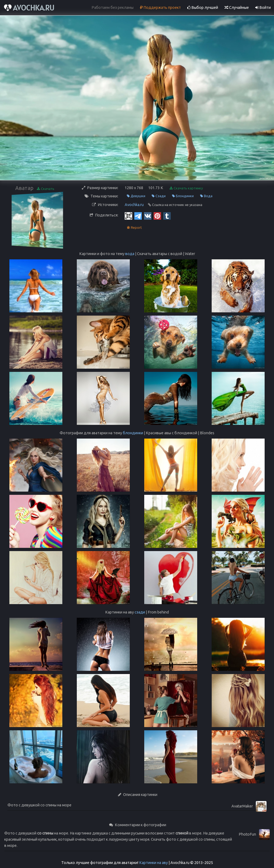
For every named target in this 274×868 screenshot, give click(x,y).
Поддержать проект (160, 8)
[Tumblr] (167, 216)
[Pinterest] (157, 216)
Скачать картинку (186, 188)
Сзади (159, 196)
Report (134, 228)
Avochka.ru (134, 205)
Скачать (46, 189)
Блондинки (183, 196)
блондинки (133, 433)
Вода (206, 196)
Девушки (136, 196)
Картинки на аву (153, 863)
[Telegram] (138, 216)
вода (130, 254)
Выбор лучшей (203, 8)
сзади (140, 612)
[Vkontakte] (148, 216)
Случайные (237, 8)
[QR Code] (128, 216)
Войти (263, 8)
